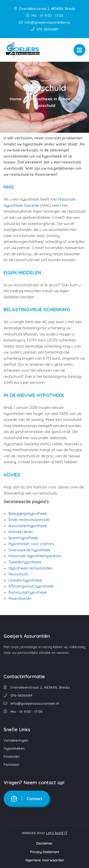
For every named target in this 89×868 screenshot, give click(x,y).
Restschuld (18, 574)
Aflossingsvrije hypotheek (31, 586)
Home (16, 99)
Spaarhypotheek (23, 538)
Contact (27, 799)
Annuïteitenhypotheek (28, 526)
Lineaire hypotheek (25, 580)
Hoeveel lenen (21, 532)
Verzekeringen (16, 740)
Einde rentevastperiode (29, 520)
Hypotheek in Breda (50, 99)
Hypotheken (14, 748)
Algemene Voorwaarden (45, 860)
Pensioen (11, 764)
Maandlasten (20, 598)
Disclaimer (44, 843)
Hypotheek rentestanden (30, 568)
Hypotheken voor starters (31, 544)
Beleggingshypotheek (28, 514)
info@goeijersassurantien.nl (44, 22)
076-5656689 (44, 29)
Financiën (12, 756)
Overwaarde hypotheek (29, 550)
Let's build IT (57, 833)
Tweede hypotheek (25, 562)
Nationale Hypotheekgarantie (35, 556)
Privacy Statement (45, 852)
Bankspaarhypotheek (28, 592)
